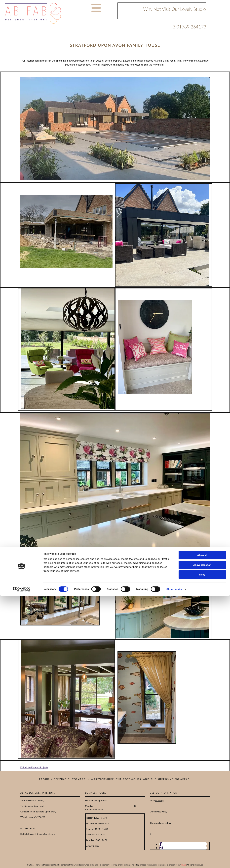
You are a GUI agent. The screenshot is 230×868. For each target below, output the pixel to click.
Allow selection (202, 837)
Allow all (202, 827)
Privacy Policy (160, 812)
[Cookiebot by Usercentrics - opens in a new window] (21, 862)
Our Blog (159, 800)
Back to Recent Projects (34, 767)
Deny (202, 847)
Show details (174, 861)
